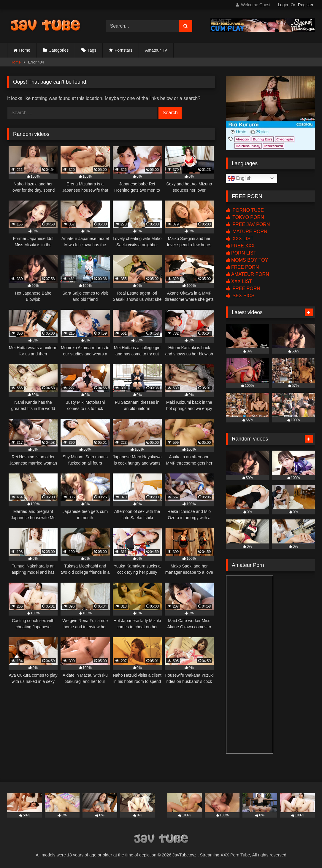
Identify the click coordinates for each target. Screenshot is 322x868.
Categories (59, 50)
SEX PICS (240, 296)
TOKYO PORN (245, 217)
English (240, 179)
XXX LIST (240, 239)
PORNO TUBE (245, 210)
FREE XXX (240, 246)
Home (25, 50)
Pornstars (123, 50)
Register (306, 5)
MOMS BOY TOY (247, 260)
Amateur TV (156, 50)
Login (283, 5)
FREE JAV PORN (248, 224)
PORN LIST (241, 253)
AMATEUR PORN (248, 274)
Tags (92, 50)
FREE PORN (242, 267)
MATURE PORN (246, 232)
